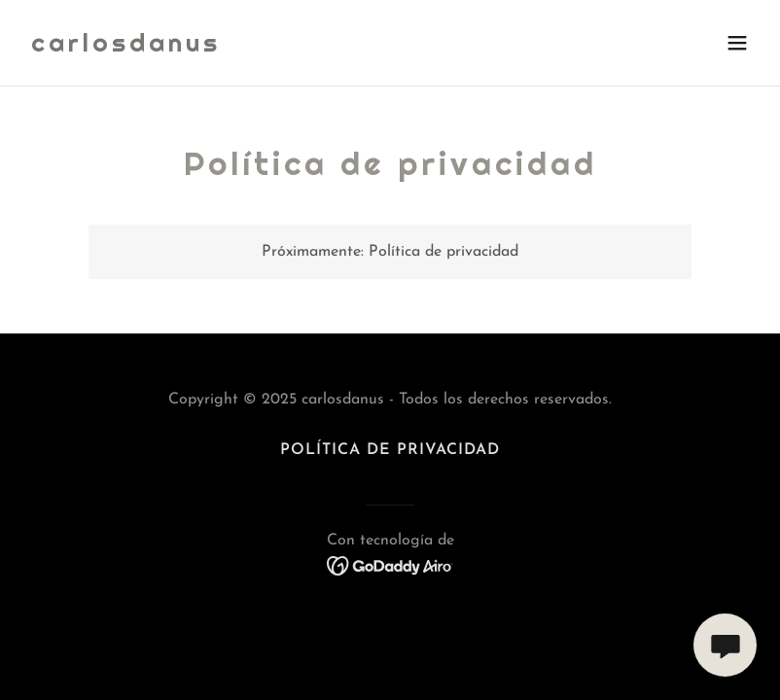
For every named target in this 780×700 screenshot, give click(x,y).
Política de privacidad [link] (390, 450)
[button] (737, 43)
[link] (126, 48)
